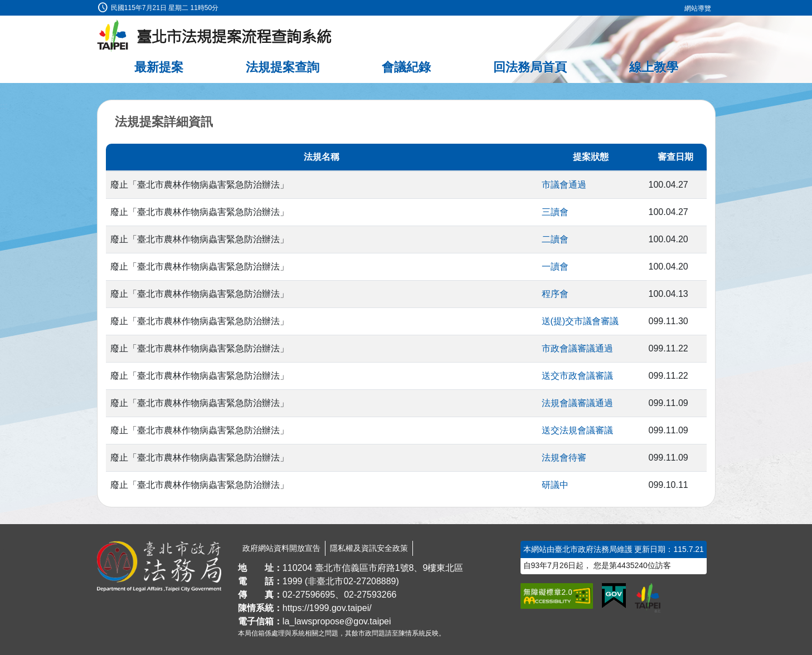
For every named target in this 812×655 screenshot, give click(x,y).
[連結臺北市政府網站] (648, 598)
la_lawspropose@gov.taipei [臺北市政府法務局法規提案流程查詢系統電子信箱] (337, 621)
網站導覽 (698, 8)
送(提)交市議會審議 (580, 321)
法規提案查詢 (283, 67)
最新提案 (159, 67)
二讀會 (555, 239)
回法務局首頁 (530, 67)
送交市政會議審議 (577, 376)
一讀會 (555, 267)
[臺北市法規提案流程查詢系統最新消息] (215, 36)
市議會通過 (564, 185)
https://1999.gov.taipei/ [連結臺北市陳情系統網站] (327, 608)
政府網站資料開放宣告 (281, 548)
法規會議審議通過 (577, 403)
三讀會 (555, 212)
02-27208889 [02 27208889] (369, 581)
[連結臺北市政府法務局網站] (159, 566)
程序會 (555, 294)
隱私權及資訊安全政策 (369, 548)
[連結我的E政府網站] (614, 596)
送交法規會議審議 (577, 430)
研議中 (555, 485)
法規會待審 (564, 458)
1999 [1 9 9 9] (293, 581)
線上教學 (654, 67)
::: (4, 6)
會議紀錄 (406, 67)
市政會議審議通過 (577, 348)
